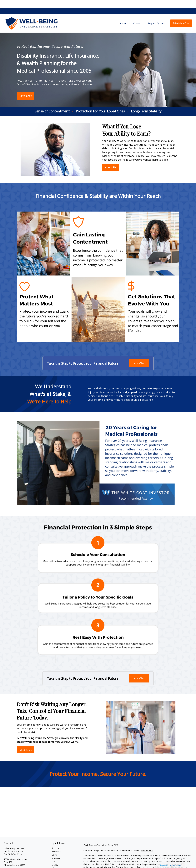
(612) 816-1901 (18, 843)
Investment (57, 843)
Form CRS (113, 837)
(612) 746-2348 (17, 840)
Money (55, 857)
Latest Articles (58, 863)
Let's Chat (139, 355)
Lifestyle (55, 860)
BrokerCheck (147, 842)
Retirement (57, 840)
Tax (53, 853)
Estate (55, 846)
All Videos (56, 867)
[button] (123, 15)
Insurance (56, 850)
